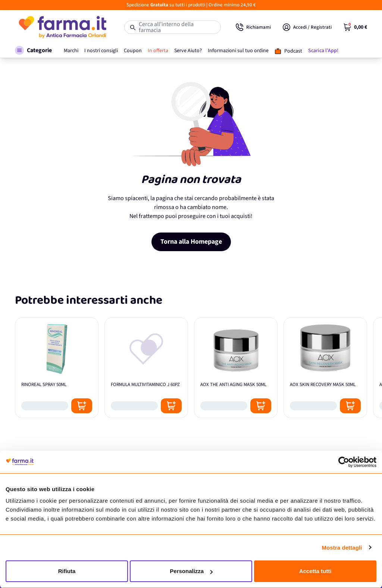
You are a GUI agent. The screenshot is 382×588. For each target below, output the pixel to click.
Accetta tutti (315, 571)
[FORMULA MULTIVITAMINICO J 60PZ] (146, 368)
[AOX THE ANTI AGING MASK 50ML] (236, 368)
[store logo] (62, 27)
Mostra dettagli (342, 548)
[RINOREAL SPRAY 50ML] (57, 368)
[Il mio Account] (307, 27)
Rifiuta (67, 571)
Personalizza (191, 571)
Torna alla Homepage (191, 242)
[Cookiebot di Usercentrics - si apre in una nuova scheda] (344, 462)
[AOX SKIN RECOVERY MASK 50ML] (325, 368)
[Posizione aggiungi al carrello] (82, 406)
